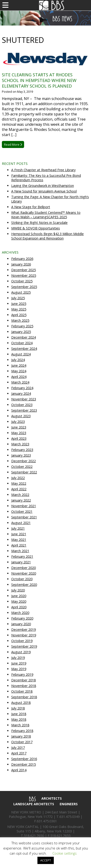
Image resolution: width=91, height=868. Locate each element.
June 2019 (19, 663)
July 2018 (18, 708)
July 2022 (18, 478)
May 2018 (19, 719)
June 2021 (19, 534)
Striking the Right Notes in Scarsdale (39, 223)
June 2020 (19, 596)
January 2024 (21, 393)
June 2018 (19, 714)
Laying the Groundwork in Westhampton (43, 186)
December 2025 (24, 270)
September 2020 (24, 585)
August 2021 (21, 523)
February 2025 (22, 326)
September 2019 (24, 646)
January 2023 (21, 455)
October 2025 (22, 281)
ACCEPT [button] (46, 860)
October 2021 (22, 512)
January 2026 (21, 264)
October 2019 (22, 641)
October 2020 (22, 579)
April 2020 (19, 607)
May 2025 (19, 309)
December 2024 (24, 337)
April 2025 (19, 315)
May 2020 (19, 601)
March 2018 (20, 725)
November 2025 (24, 275)
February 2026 (22, 259)
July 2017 (18, 748)
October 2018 (22, 691)
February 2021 (22, 556)
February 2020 (22, 618)
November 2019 (24, 635)
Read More (13, 144)
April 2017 (19, 753)
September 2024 (24, 349)
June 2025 (19, 304)
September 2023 (24, 410)
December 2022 (24, 461)
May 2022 (19, 483)
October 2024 (22, 343)
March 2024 (20, 382)
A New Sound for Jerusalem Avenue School (44, 191)
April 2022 (19, 489)
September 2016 (24, 759)
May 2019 (19, 669)
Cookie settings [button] (65, 853)
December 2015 (24, 764)
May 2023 (19, 433)
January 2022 (21, 500)
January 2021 (21, 562)
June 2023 (19, 427)
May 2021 (19, 540)
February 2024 (22, 388)
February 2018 (22, 731)
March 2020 (20, 613)
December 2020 (24, 568)
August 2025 (21, 292)
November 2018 (24, 686)
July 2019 (18, 658)
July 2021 (18, 528)
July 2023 (18, 422)
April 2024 (19, 377)
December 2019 (24, 630)
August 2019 (21, 652)
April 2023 (19, 438)
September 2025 (24, 287)
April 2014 (19, 770)
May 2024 (19, 371)
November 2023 (24, 399)
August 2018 (21, 703)
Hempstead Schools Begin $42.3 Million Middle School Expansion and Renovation (47, 236)
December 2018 (24, 680)
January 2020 (21, 624)
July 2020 (18, 590)
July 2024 (18, 360)
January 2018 (21, 736)
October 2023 (22, 405)
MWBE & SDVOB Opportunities (36, 228)
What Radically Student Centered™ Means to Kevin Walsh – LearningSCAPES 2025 (46, 215)
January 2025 (21, 332)
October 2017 (22, 742)
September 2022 (24, 472)
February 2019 (22, 674)
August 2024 (21, 354)
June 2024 (19, 365)
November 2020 (24, 573)
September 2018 (24, 697)
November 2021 (24, 506)
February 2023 (22, 450)
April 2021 (19, 545)
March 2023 (20, 444)
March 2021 (20, 551)
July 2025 (18, 298)
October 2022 (22, 467)
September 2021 (24, 517)
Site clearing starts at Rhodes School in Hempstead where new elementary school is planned (39, 80)
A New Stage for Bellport (31, 207)
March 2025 (20, 320)
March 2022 (20, 495)
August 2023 (21, 416)
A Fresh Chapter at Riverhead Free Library (43, 170)
